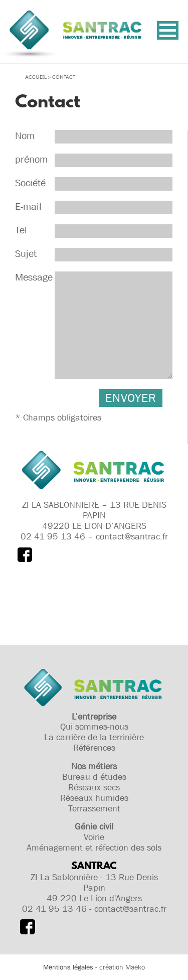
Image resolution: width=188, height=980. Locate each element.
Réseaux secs (94, 787)
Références (94, 748)
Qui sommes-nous (94, 727)
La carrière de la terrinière (94, 737)
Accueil (36, 78)
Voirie (94, 837)
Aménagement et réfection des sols (94, 848)
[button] (168, 30)
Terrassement (94, 808)
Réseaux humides (94, 798)
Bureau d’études (94, 777)
